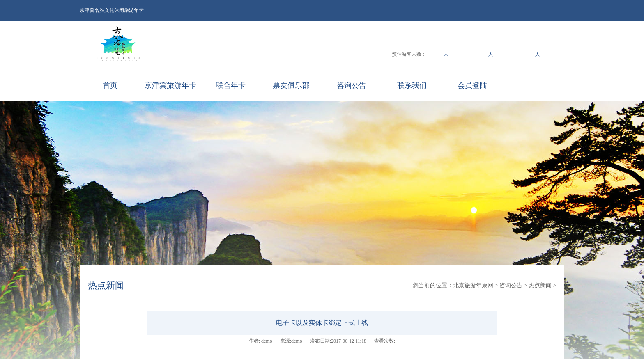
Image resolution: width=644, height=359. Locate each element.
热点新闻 (106, 285)
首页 (110, 85)
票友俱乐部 (291, 85)
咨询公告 (352, 85)
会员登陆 (472, 85)
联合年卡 (231, 85)
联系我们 (412, 85)
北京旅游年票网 (473, 285)
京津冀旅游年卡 (170, 85)
